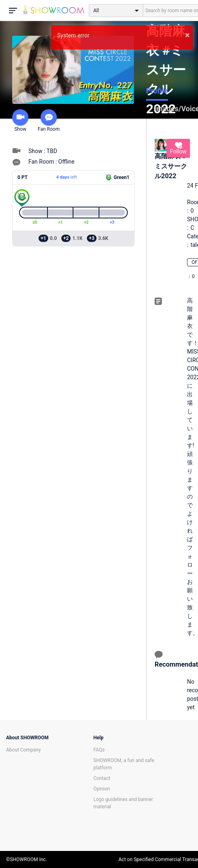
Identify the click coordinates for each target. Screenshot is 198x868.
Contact (102, 778)
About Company (24, 750)
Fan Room (49, 121)
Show (20, 121)
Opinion (102, 789)
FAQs (99, 750)
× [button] (187, 35)
